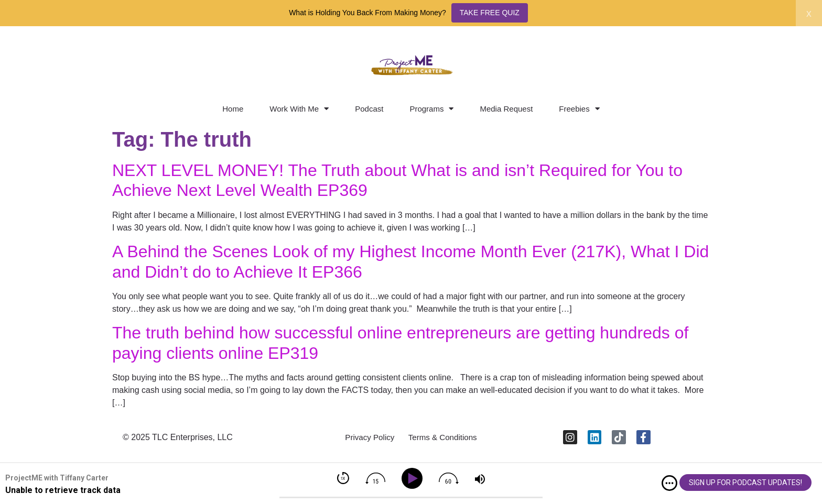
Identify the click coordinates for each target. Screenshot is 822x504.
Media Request (506, 109)
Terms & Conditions (445, 439)
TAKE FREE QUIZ (490, 13)
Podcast (369, 109)
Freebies (579, 109)
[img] (669, 483)
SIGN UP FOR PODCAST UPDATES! (745, 483)
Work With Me (299, 109)
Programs (431, 109)
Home (233, 109)
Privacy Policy (366, 439)
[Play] (414, 479)
